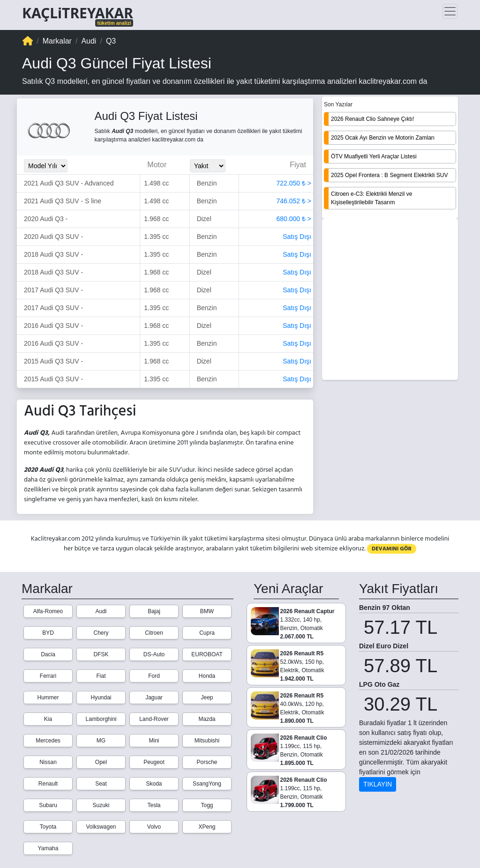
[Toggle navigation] (450, 11)
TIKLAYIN (378, 784)
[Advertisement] (390, 300)
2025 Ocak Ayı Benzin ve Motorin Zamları (383, 138)
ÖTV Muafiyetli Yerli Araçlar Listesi (374, 156)
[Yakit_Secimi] (208, 166)
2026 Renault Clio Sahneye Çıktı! (372, 119)
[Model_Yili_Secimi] (46, 166)
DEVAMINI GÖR (392, 549)
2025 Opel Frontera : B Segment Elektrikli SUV (389, 175)
